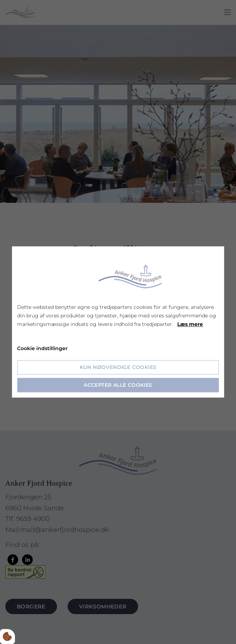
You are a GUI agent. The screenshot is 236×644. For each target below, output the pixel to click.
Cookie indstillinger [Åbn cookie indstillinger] (42, 349)
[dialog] (118, 322)
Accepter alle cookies (118, 385)
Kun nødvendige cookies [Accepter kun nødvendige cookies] (118, 368)
